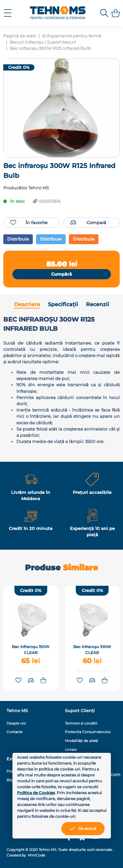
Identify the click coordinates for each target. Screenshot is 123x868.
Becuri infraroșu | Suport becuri (43, 42)
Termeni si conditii (81, 723)
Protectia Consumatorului (88, 732)
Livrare (71, 750)
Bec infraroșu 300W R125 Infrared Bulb (50, 48)
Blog (11, 780)
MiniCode (36, 855)
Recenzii (98, 304)
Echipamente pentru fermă (72, 36)
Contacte (15, 732)
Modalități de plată (81, 741)
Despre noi (16, 723)
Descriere (27, 304)
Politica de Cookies (36, 793)
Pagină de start (20, 36)
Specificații (63, 304)
